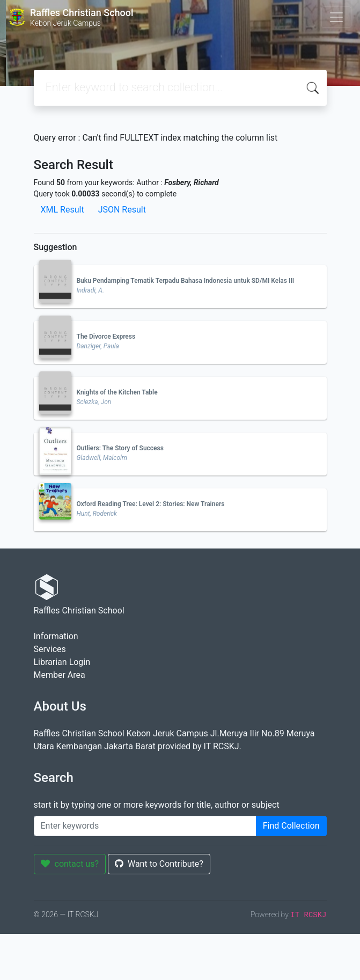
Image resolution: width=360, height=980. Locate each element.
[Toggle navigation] (336, 17)
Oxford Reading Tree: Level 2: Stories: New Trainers (151, 504)
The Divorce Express (106, 337)
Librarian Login (62, 662)
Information (56, 636)
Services (50, 649)
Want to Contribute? (159, 864)
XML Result (63, 210)
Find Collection (291, 826)
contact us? (70, 864)
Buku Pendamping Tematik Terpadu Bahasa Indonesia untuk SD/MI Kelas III (186, 281)
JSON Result (122, 210)
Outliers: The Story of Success (120, 448)
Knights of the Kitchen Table (117, 392)
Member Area (60, 675)
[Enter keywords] (145, 826)
